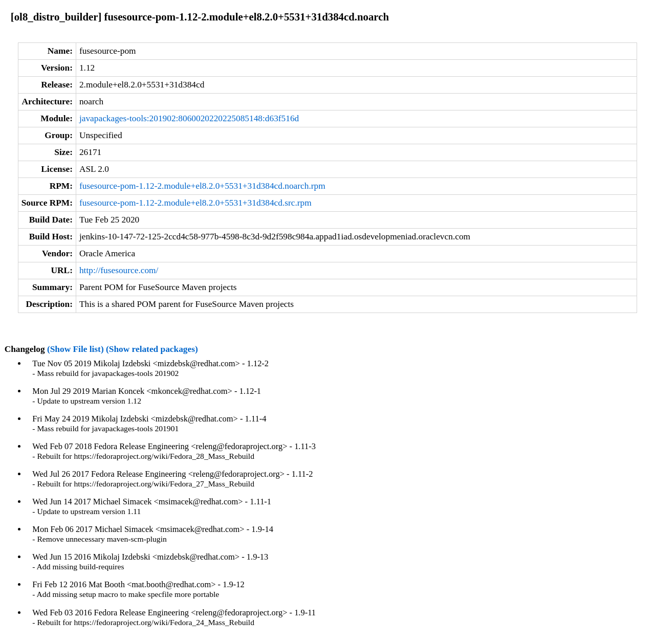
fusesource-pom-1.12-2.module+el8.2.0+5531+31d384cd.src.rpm (195, 203)
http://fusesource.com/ (119, 270)
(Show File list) (75, 349)
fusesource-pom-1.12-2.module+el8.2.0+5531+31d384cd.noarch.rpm (202, 186)
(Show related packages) (152, 349)
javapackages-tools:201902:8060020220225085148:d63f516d (189, 118)
